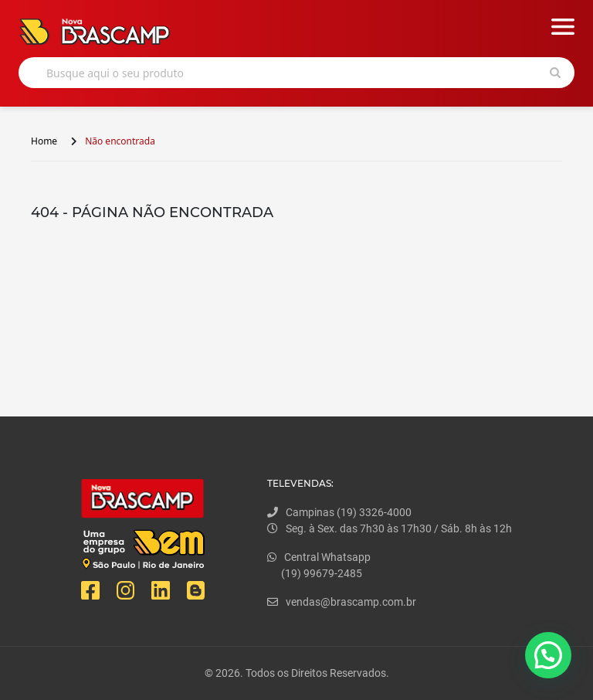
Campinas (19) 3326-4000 (339, 512)
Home (44, 141)
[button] (548, 655)
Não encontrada (120, 141)
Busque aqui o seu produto (115, 73)
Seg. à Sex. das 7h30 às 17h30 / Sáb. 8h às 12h (390, 528)
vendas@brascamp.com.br (342, 602)
